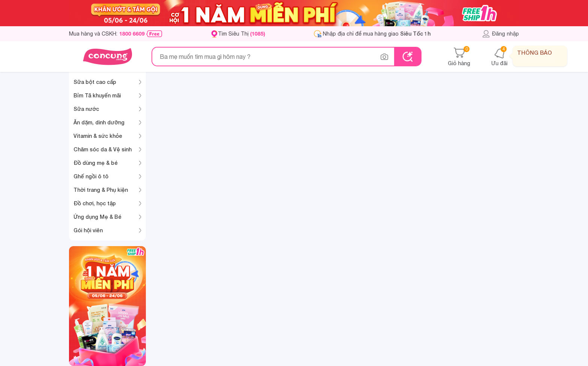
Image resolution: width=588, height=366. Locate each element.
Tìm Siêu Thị (241, 34)
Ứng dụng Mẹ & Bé (97, 217)
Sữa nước (86, 109)
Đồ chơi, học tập (95, 203)
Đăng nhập (500, 34)
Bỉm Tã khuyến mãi (97, 95)
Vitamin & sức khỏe (98, 136)
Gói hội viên (88, 230)
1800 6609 (132, 34)
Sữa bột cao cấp (95, 82)
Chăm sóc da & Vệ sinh (103, 149)
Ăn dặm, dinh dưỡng (99, 122)
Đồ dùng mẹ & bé (96, 163)
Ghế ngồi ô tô (91, 176)
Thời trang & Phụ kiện (101, 190)
